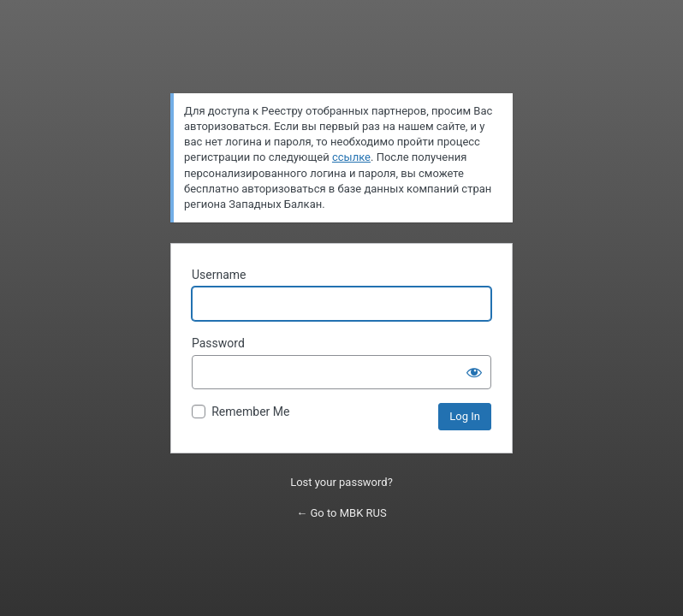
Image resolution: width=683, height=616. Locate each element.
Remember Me (250, 412)
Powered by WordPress (342, 53)
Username (219, 275)
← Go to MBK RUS (341, 513)
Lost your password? (341, 482)
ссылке (351, 157)
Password (218, 343)
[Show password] (474, 372)
